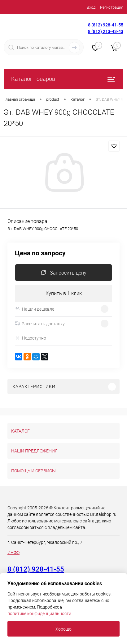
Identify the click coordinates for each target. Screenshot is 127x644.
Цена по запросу (40, 253)
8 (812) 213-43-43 (106, 31)
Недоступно (31, 338)
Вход (91, 7)
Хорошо (63, 629)
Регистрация (112, 7)
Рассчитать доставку (40, 324)
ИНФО (13, 553)
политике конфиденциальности (39, 614)
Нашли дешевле (35, 309)
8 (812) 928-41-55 (106, 25)
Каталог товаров (63, 79)
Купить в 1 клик (64, 293)
